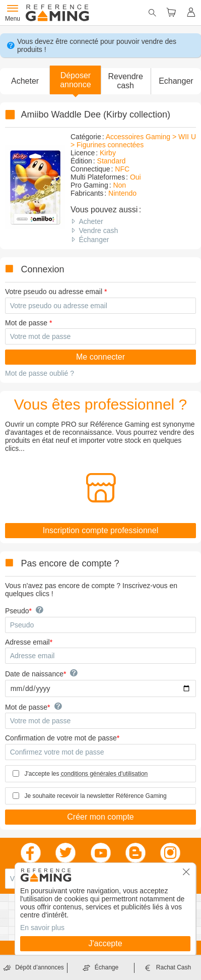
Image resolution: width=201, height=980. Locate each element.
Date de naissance (34, 674)
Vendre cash (98, 230)
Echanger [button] (176, 81)
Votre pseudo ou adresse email (54, 292)
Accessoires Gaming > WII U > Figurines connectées (133, 141)
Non (119, 185)
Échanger (94, 240)
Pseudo (17, 611)
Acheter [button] (25, 81)
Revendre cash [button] (125, 81)
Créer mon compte (100, 817)
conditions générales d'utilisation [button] (104, 774)
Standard (112, 161)
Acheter (91, 221)
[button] (75, 80)
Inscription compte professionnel (100, 530)
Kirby (108, 153)
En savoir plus (42, 928)
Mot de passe (26, 323)
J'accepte (105, 943)
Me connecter (100, 357)
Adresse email (27, 642)
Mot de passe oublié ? (40, 373)
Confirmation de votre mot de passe (61, 738)
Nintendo (122, 193)
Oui (136, 177)
